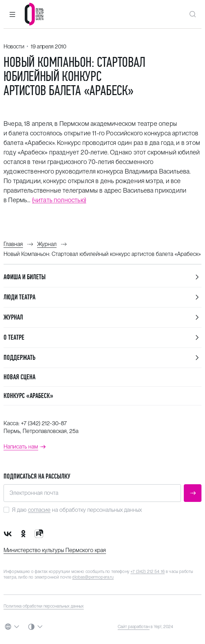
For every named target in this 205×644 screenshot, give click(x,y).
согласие (39, 510)
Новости (14, 46)
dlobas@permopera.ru (93, 577)
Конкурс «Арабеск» (28, 396)
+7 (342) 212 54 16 (148, 572)
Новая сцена (19, 377)
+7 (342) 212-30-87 (44, 423)
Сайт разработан (134, 627)
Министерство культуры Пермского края (55, 550)
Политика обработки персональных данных (44, 606)
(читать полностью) (59, 200)
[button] (12, 14)
